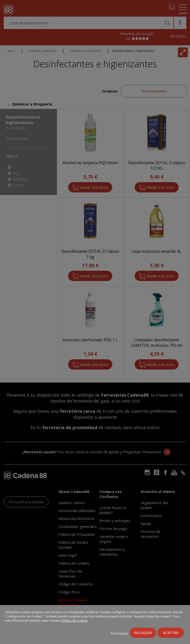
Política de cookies (74, 621)
